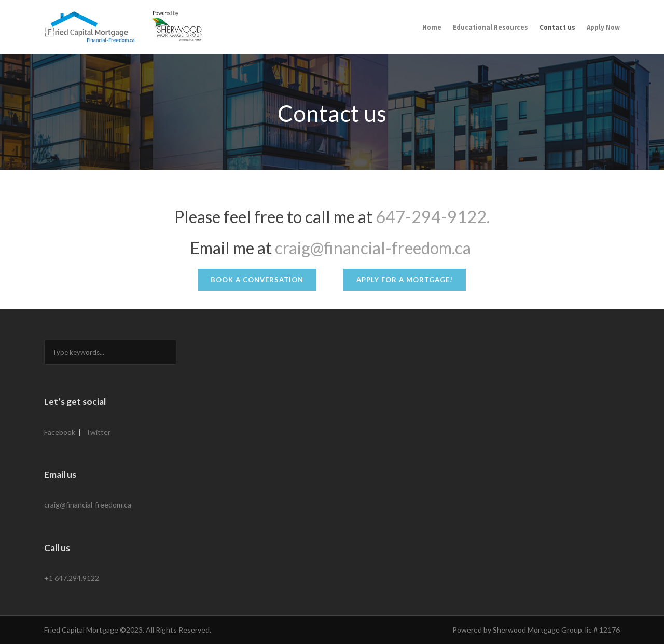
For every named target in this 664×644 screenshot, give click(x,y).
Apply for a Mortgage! (405, 280)
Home (432, 27)
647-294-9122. (433, 217)
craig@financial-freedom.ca (373, 248)
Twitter (98, 432)
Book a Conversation (257, 280)
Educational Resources (490, 27)
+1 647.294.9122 (72, 578)
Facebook (60, 432)
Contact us (557, 27)
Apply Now (603, 27)
